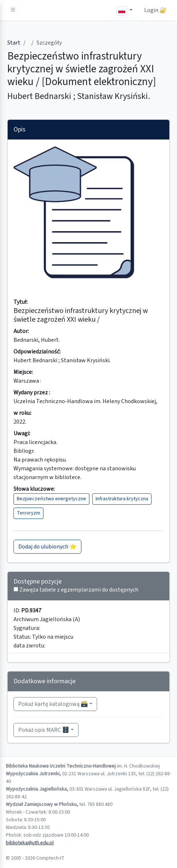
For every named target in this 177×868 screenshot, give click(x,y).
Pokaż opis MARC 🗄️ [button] (44, 730)
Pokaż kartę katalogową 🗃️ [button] (53, 704)
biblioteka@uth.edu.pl (30, 843)
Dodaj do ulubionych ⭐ (47, 547)
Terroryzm (28, 513)
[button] (13, 10)
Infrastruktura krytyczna (122, 499)
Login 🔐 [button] (155, 10)
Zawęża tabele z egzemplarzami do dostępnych (79, 590)
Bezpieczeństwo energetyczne (51, 499)
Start (14, 43)
